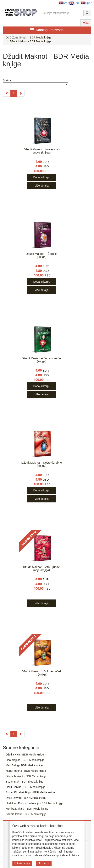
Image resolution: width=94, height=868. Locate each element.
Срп (85, 3)
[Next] (21, 93)
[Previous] (7, 93)
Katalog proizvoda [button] (47, 30)
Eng (74, 3)
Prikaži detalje (22, 863)
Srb (63, 3)
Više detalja (41, 186)
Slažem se (44, 863)
